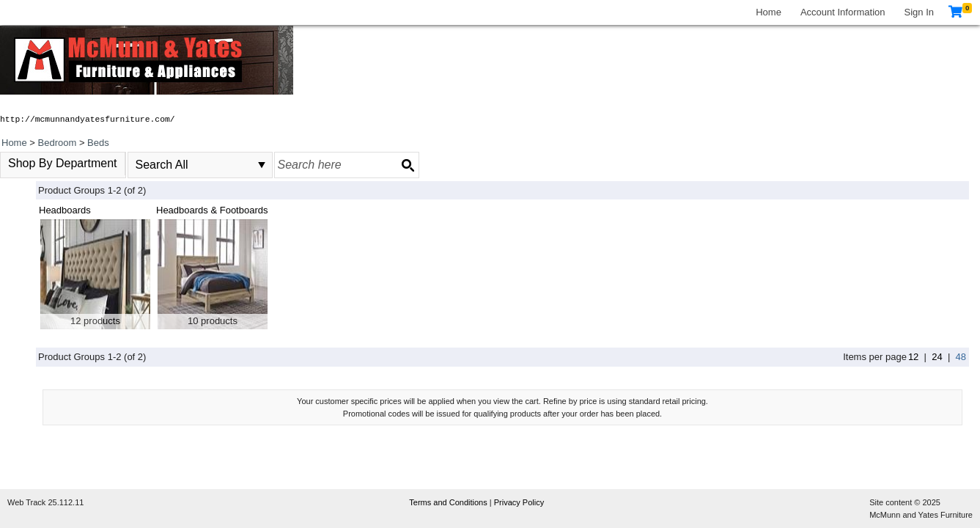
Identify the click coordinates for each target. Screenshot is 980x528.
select (262, 165)
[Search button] (408, 165)
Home (769, 12)
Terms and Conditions (449, 502)
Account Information (843, 12)
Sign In (919, 12)
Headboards (65, 210)
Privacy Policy (519, 502)
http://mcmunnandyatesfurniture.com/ (88, 120)
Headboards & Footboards (212, 210)
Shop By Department (63, 163)
